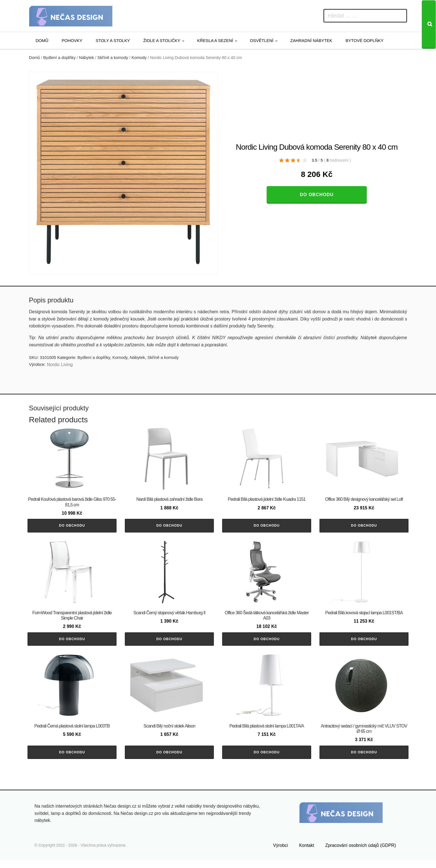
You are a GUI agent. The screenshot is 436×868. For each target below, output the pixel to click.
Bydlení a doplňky (60, 58)
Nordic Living (60, 365)
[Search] (429, 24)
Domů (42, 40)
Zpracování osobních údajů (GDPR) (361, 853)
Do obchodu (317, 195)
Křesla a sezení (215, 40)
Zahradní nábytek (311, 40)
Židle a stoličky (162, 40)
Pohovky (72, 40)
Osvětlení (262, 40)
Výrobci (280, 853)
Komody (139, 58)
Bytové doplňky (365, 40)
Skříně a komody (113, 58)
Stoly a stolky (113, 40)
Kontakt (306, 853)
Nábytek (86, 58)
